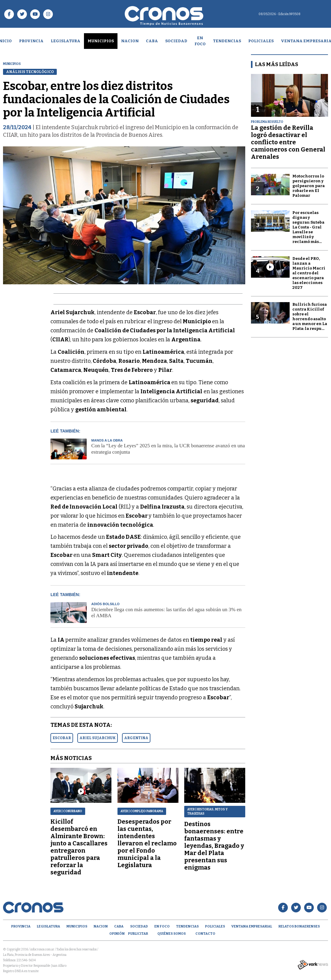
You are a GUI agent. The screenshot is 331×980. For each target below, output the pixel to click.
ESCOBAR (62, 738)
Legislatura (66, 41)
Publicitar (138, 934)
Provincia (31, 41)
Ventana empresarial (252, 926)
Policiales (261, 41)
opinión (117, 934)
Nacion (130, 41)
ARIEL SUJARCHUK (98, 738)
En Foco (200, 41)
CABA (152, 41)
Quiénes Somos (172, 934)
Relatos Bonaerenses (299, 926)
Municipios (101, 41)
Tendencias (227, 41)
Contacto (205, 934)
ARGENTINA (136, 738)
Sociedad (176, 41)
